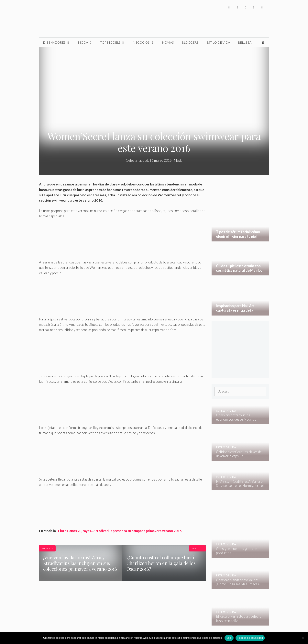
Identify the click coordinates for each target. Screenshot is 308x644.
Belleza (245, 42)
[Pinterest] (262, 7)
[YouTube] (254, 7)
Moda (87, 42)
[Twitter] (237, 7)
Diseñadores (59, 42)
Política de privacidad (250, 638)
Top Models (115, 42)
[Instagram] (246, 7)
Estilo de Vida (218, 42)
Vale (229, 638)
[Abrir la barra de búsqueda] (263, 42)
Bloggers (190, 42)
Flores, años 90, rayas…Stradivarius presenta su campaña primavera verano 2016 (120, 531)
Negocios (145, 42)
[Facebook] (229, 7)
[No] (303, 638)
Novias (168, 42)
